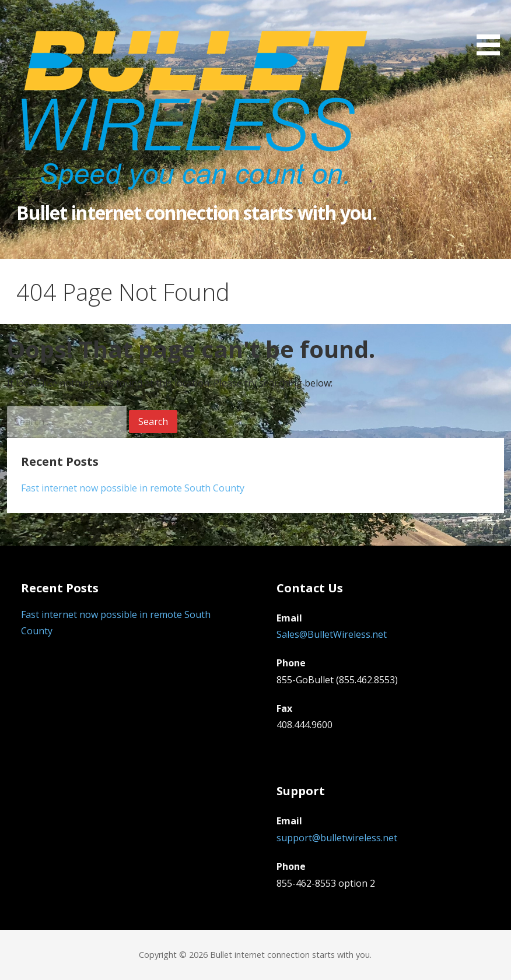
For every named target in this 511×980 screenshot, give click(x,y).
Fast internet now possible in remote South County (133, 488)
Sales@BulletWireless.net (332, 634)
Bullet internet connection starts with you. (197, 212)
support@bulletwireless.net (337, 838)
